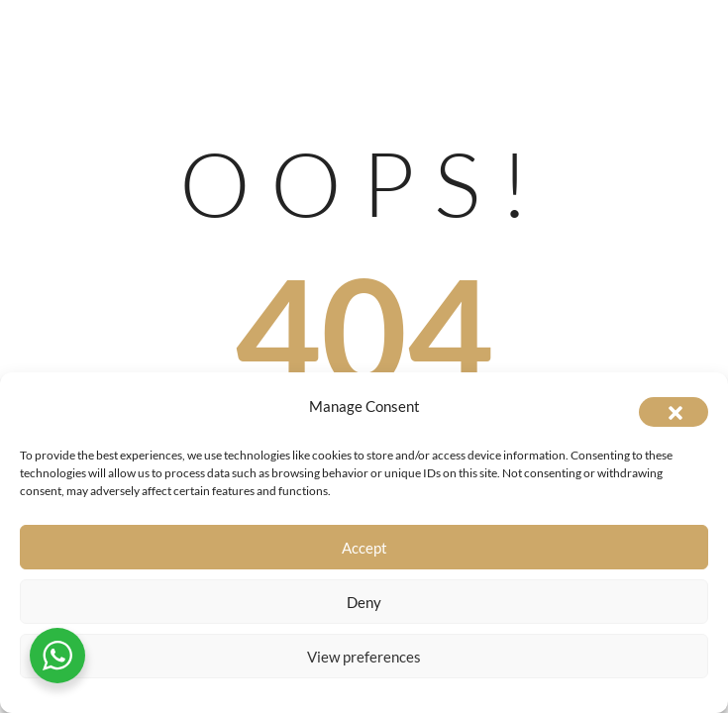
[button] (674, 412)
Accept (364, 548)
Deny (364, 602)
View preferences (364, 657)
